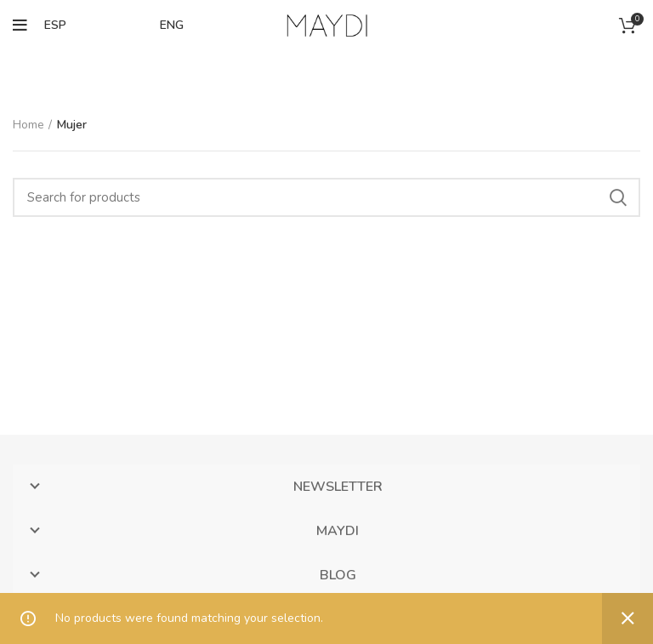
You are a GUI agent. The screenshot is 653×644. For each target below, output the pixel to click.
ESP (55, 25)
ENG (172, 25)
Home (28, 125)
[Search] (326, 197)
